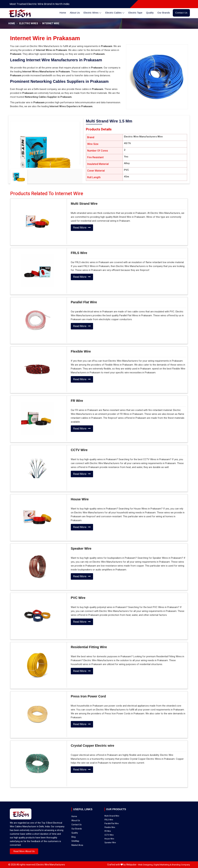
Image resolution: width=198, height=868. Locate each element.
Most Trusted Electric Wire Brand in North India (39, 4)
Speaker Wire (81, 548)
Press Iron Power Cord (88, 696)
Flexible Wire (81, 351)
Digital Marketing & (163, 865)
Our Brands (164, 13)
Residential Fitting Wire (89, 647)
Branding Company (181, 865)
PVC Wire (78, 598)
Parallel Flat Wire (84, 302)
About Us (75, 13)
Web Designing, (146, 865)
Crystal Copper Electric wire (92, 746)
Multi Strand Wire (84, 204)
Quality (150, 13)
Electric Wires (93, 13)
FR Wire (77, 401)
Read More (82, 228)
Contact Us (181, 13)
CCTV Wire (79, 450)
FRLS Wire (79, 253)
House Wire (80, 499)
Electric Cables (115, 13)
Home (63, 13)
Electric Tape (135, 13)
